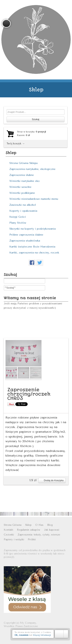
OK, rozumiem (21, 635)
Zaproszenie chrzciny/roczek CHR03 (29, 394)
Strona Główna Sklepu (23, 163)
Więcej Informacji (42, 635)
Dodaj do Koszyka (52, 480)
